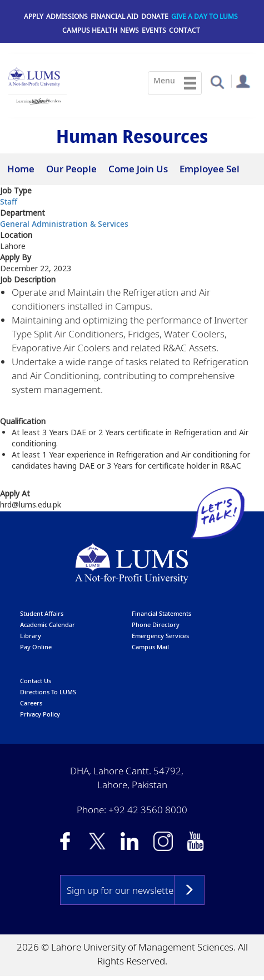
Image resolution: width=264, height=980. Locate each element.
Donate (155, 16)
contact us (36, 681)
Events (154, 30)
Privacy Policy (40, 715)
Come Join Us (138, 169)
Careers (31, 703)
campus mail (150, 647)
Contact (185, 30)
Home (21, 169)
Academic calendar (48, 625)
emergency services (160, 636)
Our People (71, 169)
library (31, 636)
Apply (34, 16)
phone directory (156, 625)
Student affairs (42, 614)
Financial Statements (161, 614)
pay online (36, 647)
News (129, 30)
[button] (217, 81)
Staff (9, 202)
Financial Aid (114, 16)
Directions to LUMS (48, 692)
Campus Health (90, 30)
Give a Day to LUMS (205, 16)
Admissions (67, 16)
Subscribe (189, 891)
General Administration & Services (64, 224)
